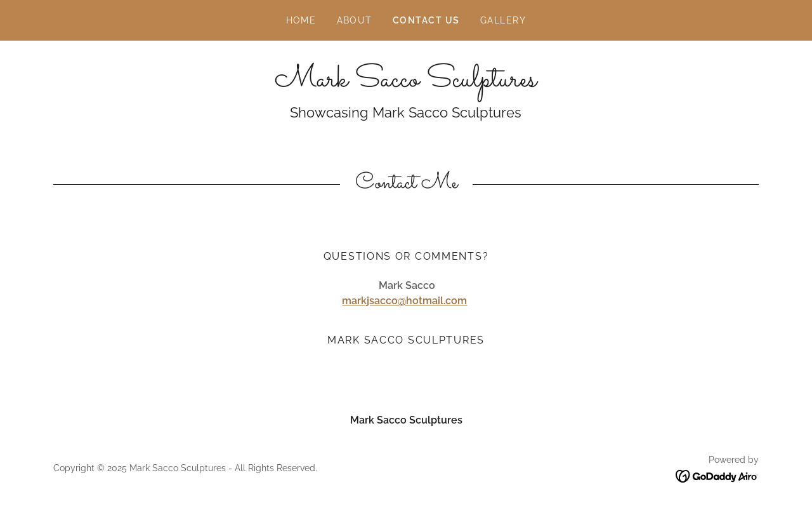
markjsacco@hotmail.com (404, 301)
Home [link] (301, 20)
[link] (406, 83)
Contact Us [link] (426, 20)
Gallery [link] (503, 20)
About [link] (355, 20)
